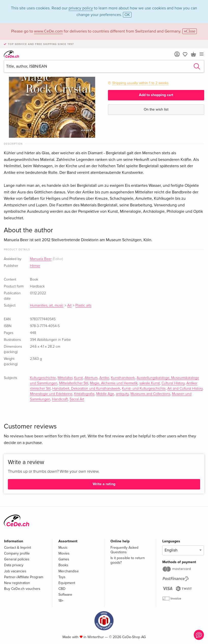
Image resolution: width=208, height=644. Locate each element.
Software (65, 595)
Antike (104, 378)
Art (69, 305)
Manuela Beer (41, 259)
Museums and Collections (150, 394)
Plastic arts (83, 305)
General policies (17, 559)
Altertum (91, 378)
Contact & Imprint (18, 548)
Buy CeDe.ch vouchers (22, 589)
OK (127, 15)
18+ (61, 601)
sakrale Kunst (150, 383)
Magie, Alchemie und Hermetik (114, 383)
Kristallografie (84, 394)
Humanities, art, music (47, 305)
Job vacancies (15, 571)
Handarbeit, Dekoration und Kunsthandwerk (86, 389)
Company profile (17, 553)
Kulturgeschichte (43, 378)
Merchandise (69, 571)
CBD (62, 589)
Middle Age (105, 394)
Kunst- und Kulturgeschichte (144, 389)
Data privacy (14, 565)
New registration (17, 583)
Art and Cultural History (185, 389)
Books (63, 565)
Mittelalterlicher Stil (74, 383)
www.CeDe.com (48, 31)
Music (63, 548)
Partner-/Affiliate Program (24, 577)
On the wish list (156, 109)
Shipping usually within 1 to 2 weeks (140, 83)
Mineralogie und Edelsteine (51, 394)
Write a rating (104, 484)
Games (64, 559)
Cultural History (173, 383)
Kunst (78, 378)
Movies (64, 553)
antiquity (122, 394)
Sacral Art (77, 399)
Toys (62, 577)
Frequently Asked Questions (124, 550)
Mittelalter (65, 378)
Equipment (67, 583)
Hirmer (35, 266)
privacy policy (81, 8)
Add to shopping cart (156, 95)
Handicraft (60, 399)
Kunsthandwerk (123, 378)
